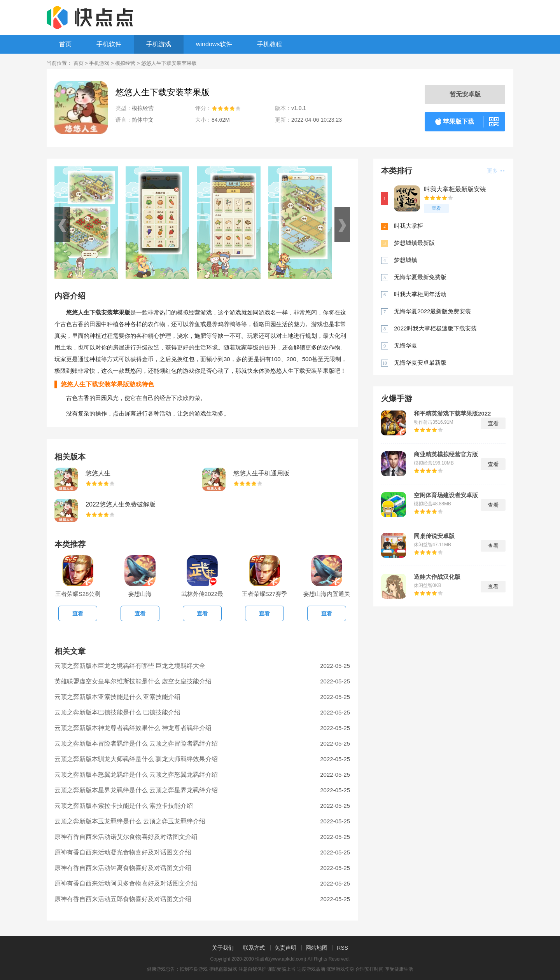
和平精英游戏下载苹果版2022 (452, 414)
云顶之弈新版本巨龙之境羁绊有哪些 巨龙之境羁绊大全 (130, 666)
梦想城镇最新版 (414, 243)
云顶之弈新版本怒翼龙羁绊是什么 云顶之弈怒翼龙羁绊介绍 (136, 775)
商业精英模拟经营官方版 (446, 454)
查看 (436, 208)
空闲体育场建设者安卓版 (446, 495)
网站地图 (317, 948)
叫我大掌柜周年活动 (420, 294)
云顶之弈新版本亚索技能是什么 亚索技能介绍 (117, 697)
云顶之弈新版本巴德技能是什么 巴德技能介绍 (117, 712)
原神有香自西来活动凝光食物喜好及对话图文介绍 (123, 852)
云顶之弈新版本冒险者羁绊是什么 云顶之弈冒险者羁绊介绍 (136, 743)
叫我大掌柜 (409, 226)
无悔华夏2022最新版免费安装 (432, 311)
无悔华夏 (406, 345)
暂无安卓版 (465, 94)
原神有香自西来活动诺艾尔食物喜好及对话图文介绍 (126, 837)
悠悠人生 (98, 473)
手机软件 (109, 44)
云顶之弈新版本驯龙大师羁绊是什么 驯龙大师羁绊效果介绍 (136, 759)
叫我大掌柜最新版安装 (455, 189)
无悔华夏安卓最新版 (420, 362)
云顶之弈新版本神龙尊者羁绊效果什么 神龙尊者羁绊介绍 (133, 728)
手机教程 (269, 44)
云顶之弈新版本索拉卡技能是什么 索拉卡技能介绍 (124, 806)
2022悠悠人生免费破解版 (121, 504)
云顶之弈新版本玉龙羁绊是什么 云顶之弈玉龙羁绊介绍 (130, 821)
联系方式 (254, 948)
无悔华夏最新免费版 (420, 277)
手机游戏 (159, 44)
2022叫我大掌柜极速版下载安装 (435, 328)
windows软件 (214, 44)
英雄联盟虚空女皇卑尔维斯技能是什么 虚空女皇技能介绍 (133, 681)
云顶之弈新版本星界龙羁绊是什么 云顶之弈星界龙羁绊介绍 (136, 790)
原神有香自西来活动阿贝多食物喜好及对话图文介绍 (126, 883)
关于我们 (223, 948)
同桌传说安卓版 (434, 536)
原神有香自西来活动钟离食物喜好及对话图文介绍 (123, 868)
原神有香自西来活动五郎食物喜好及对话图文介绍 (123, 899)
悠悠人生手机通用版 (261, 473)
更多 (496, 171)
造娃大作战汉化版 (437, 577)
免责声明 (285, 948)
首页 (65, 44)
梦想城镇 (406, 260)
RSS (342, 948)
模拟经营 (125, 63)
